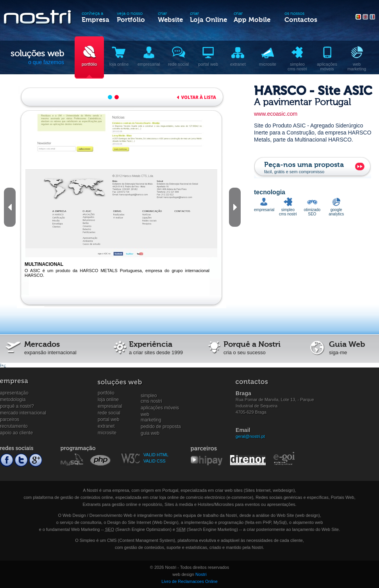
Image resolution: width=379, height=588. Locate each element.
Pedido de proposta (161, 427)
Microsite (107, 433)
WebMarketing (151, 415)
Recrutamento (14, 426)
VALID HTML (156, 455)
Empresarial (110, 406)
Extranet (106, 426)
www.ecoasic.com (276, 114)
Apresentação (14, 393)
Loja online (108, 400)
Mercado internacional (23, 413)
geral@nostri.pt (250, 436)
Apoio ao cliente (16, 433)
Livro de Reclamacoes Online (189, 581)
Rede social (109, 413)
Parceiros (10, 419)
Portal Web (108, 419)
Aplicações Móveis (160, 408)
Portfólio (106, 393)
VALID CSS (155, 461)
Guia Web (150, 433)
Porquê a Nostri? (17, 406)
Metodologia (13, 400)
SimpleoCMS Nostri (151, 396)
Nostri (201, 574)
